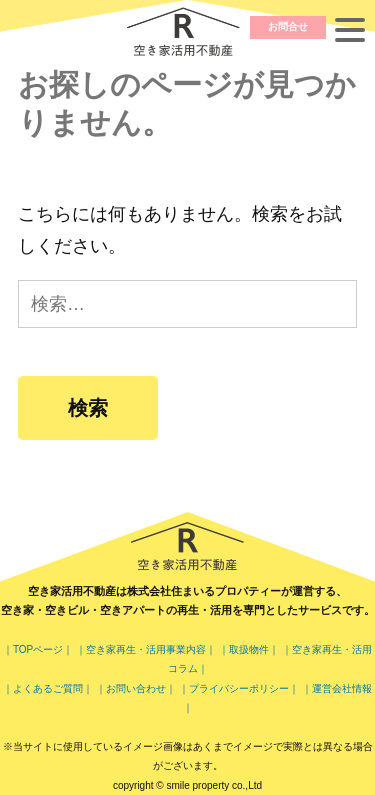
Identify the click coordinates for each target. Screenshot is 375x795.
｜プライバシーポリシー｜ (239, 688)
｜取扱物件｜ (250, 649)
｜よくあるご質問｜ (48, 688)
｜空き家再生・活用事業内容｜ (146, 649)
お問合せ (288, 26)
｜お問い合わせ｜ (136, 688)
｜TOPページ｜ (38, 649)
